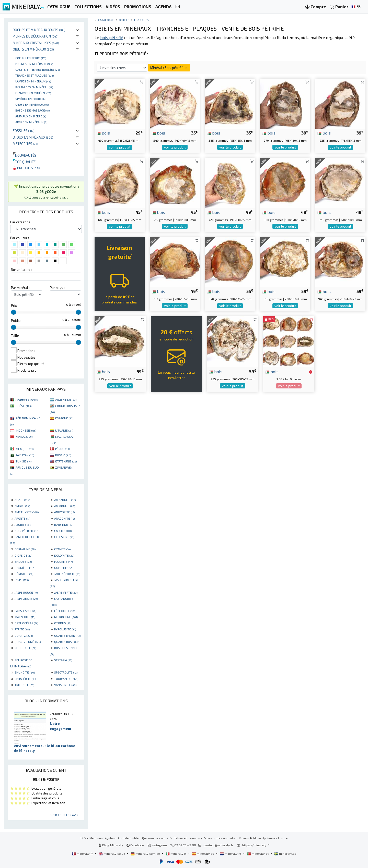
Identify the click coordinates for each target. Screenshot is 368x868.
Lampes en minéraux (33, 81)
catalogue (106, 20)
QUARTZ (24, 635)
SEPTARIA (63, 660)
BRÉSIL (24, 406)
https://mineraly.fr (256, 845)
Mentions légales (102, 838)
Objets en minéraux (33, 49)
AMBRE (22, 506)
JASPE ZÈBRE (26, 598)
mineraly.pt (258, 853)
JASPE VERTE (66, 592)
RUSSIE (63, 455)
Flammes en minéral (33, 93)
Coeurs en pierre (31, 58)
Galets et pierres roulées (38, 69)
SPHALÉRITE (25, 679)
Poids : (16, 321)
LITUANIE (64, 430)
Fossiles (24, 131)
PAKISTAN (25, 455)
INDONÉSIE (26, 430)
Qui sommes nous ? (156, 838)
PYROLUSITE (65, 629)
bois (103, 133)
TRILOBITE (24, 685)
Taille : (16, 336)
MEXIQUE (25, 449)
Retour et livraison (187, 838)
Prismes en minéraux (34, 64)
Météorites (25, 144)
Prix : (15, 305)
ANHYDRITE (64, 512)
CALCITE (63, 531)
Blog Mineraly (111, 845)
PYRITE (22, 629)
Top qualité (24, 162)
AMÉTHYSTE (27, 512)
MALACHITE (25, 617)
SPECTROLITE (66, 672)
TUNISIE (24, 461)
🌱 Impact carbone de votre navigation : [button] (46, 192)
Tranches (141, 20)
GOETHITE (64, 568)
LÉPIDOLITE (65, 611)
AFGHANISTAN (27, 399)
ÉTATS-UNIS (66, 461)
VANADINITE (65, 685)
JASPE (22, 580)
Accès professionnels (220, 838)
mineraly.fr (83, 853)
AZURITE (23, 524)
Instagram (157, 845)
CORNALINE (25, 549)
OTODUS (63, 623)
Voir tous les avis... (66, 815)
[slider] (14, 312)
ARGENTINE (66, 399)
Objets (124, 20)
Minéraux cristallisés (36, 43)
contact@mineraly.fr (218, 845)
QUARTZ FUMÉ (28, 642)
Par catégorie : (21, 222)
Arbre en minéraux (31, 122)
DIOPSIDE (23, 555)
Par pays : (57, 288)
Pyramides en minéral (34, 87)
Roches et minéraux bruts (39, 30)
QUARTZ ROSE (67, 642)
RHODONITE (25, 648)
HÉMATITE (24, 574)
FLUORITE (63, 561)
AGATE (22, 500)
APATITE (22, 518)
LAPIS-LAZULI (25, 611)
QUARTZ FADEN (67, 635)
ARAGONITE (64, 518)
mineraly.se (285, 853)
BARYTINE (64, 524)
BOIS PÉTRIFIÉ (26, 531)
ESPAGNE (64, 418)
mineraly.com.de (146, 853)
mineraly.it (176, 853)
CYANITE (62, 549)
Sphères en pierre (31, 99)
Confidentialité (128, 838)
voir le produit (120, 147)
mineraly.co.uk (112, 853)
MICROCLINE (66, 617)
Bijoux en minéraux (33, 137)
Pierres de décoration (36, 36)
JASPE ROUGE (26, 592)
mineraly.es (203, 853)
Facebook (135, 845)
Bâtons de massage (32, 110)
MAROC (24, 436)
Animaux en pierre (31, 116)
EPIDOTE (23, 561)
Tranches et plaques (34, 75)
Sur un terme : (21, 270)
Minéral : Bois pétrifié (169, 68)
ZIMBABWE (65, 467)
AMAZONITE (65, 500)
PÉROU (62, 449)
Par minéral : (20, 288)
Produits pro (26, 168)
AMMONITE (65, 506)
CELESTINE (64, 537)
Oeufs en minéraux (32, 104)
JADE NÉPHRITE (67, 574)
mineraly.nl (231, 853)
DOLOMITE (64, 555)
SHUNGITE (25, 672)
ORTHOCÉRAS (26, 623)
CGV (83, 838)
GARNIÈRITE (25, 568)
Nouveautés (25, 155)
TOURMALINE (66, 679)
